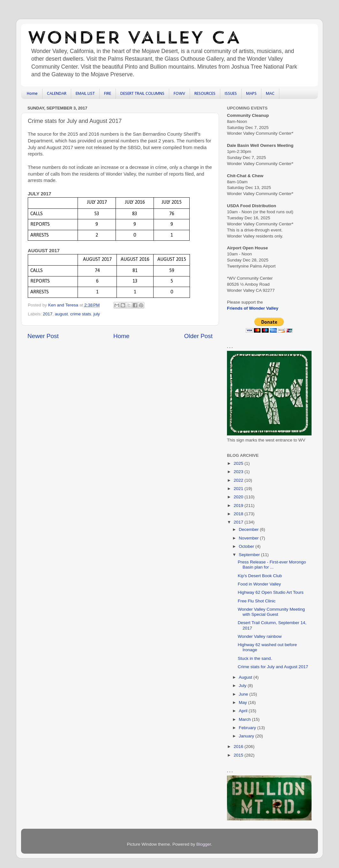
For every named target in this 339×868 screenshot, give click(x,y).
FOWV (179, 94)
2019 (239, 506)
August (246, 677)
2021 (239, 489)
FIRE (108, 94)
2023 (239, 472)
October (247, 546)
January (247, 736)
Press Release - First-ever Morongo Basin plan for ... (272, 565)
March (245, 719)
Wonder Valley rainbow (260, 636)
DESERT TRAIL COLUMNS (142, 94)
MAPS (251, 94)
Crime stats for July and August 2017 (273, 667)
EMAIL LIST (85, 94)
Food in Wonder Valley (259, 584)
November (249, 538)
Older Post (198, 336)
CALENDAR (57, 94)
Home (32, 94)
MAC (270, 94)
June (244, 694)
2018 (239, 514)
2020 (239, 497)
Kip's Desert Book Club (260, 576)
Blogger (204, 844)
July (243, 686)
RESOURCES (205, 94)
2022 (239, 480)
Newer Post (43, 336)
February (248, 728)
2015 (239, 755)
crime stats (81, 314)
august (61, 314)
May (243, 702)
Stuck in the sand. (255, 658)
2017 (48, 314)
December (249, 529)
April (244, 711)
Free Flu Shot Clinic (257, 601)
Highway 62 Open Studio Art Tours (271, 592)
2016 (239, 747)
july (97, 314)
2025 (239, 463)
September (250, 555)
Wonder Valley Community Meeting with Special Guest (271, 612)
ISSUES (231, 94)
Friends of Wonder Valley (253, 308)
